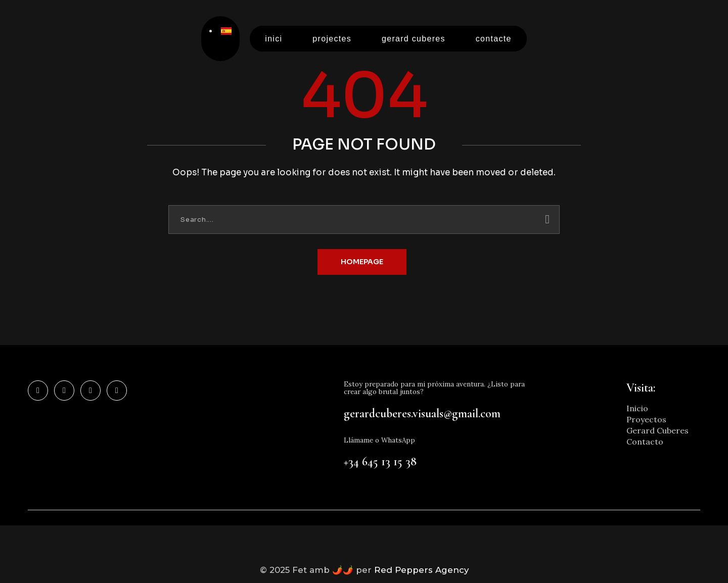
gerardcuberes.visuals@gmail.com (422, 414)
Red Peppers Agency (425, 571)
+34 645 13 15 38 (380, 463)
